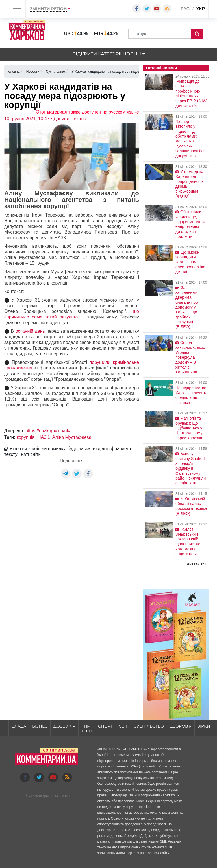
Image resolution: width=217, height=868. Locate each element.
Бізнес (40, 726)
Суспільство (149, 726)
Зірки (204, 726)
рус (185, 9)
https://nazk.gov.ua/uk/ (48, 431)
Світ (123, 726)
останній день (30, 331)
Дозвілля (64, 726)
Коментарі (39, 796)
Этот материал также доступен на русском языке (87, 112)
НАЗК (43, 437)
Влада (19, 726)
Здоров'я (181, 726)
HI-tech (87, 729)
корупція (26, 437)
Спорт (105, 726)
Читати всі (196, 564)
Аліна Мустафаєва (72, 437)
